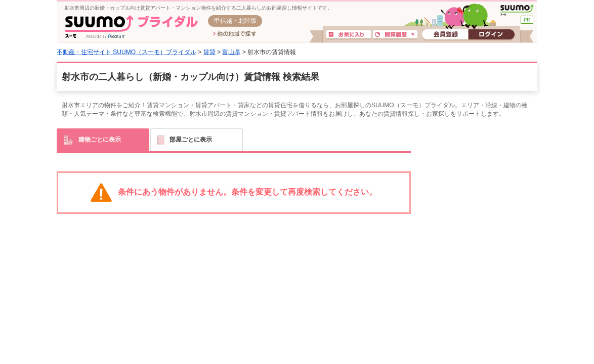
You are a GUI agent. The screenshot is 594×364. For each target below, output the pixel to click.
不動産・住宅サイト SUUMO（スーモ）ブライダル (126, 52)
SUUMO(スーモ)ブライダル (131, 27)
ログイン (491, 35)
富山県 (231, 52)
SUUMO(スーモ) (517, 10)
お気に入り (349, 35)
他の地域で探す (235, 34)
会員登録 (445, 35)
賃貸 (209, 52)
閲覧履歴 (395, 35)
